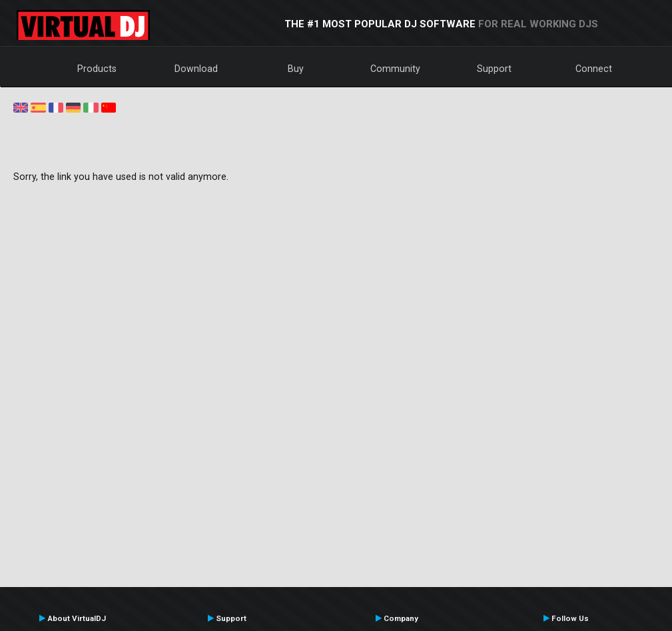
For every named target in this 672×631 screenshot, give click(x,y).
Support (494, 69)
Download (196, 69)
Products (97, 69)
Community (395, 69)
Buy (296, 69)
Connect (594, 69)
